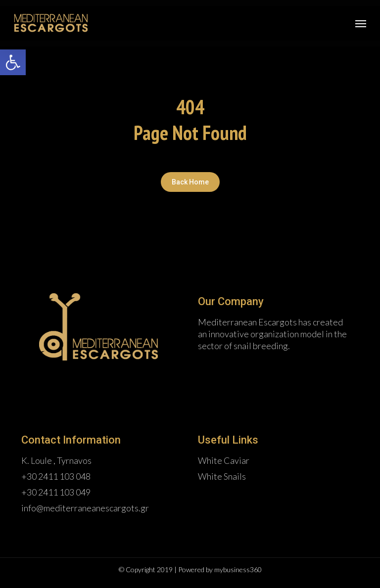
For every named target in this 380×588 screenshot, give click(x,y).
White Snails (222, 476)
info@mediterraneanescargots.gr (85, 508)
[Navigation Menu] (361, 23)
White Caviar (224, 460)
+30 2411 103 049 (56, 492)
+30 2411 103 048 (56, 476)
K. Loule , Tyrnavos (56, 460)
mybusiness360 (238, 569)
